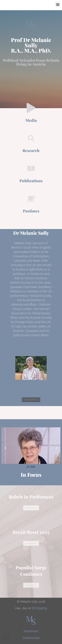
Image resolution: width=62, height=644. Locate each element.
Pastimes (31, 211)
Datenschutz (31, 638)
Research (31, 150)
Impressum (31, 631)
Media (31, 120)
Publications (31, 181)
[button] (58, 4)
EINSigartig (39, 608)
